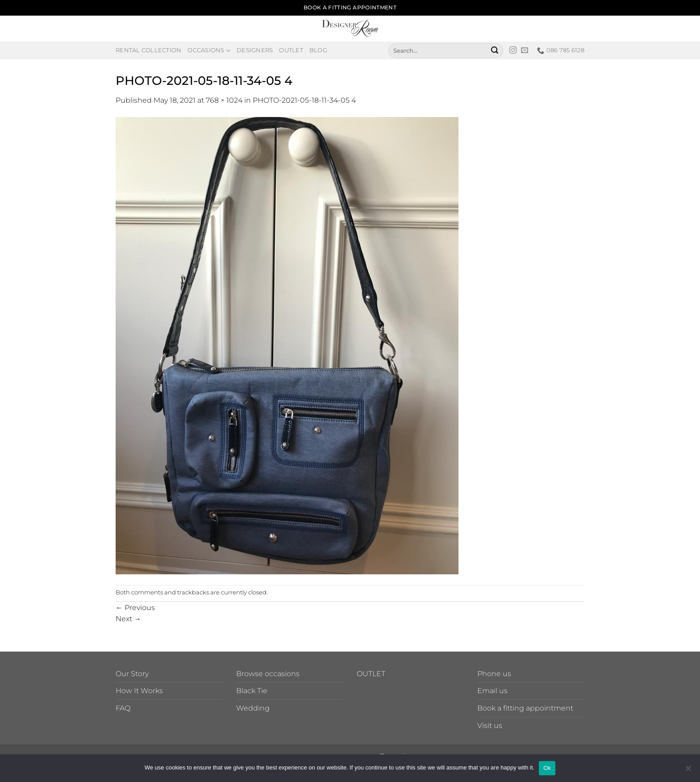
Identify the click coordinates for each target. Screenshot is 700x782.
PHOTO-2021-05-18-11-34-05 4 (304, 100)
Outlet (291, 50)
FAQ (123, 708)
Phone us (494, 674)
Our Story (132, 674)
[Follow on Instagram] (513, 50)
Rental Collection (148, 50)
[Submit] (495, 50)
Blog (318, 50)
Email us (492, 691)
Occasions (209, 51)
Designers (255, 50)
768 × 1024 (224, 100)
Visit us (490, 726)
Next (128, 619)
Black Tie (252, 691)
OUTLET (371, 674)
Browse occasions (268, 674)
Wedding (253, 708)
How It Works (139, 691)
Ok (547, 768)
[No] (688, 771)
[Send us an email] (525, 50)
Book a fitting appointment (525, 708)
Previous (135, 608)
